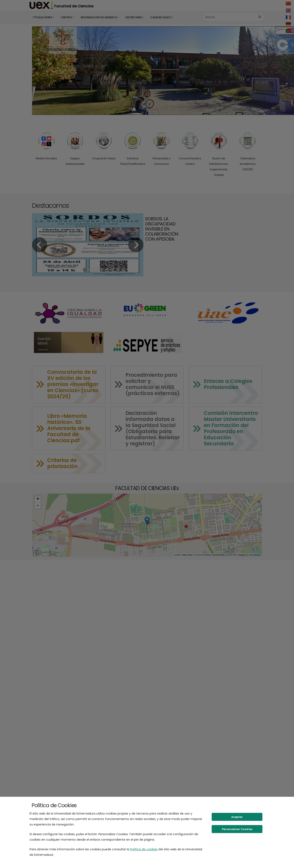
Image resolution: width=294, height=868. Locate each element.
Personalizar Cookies (237, 829)
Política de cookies (144, 849)
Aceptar (237, 817)
